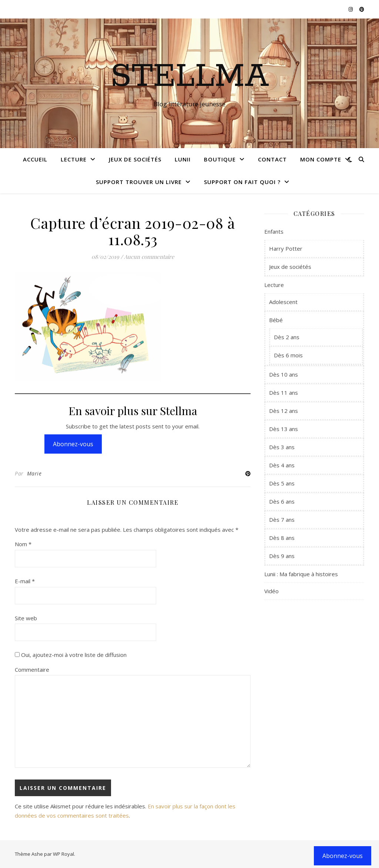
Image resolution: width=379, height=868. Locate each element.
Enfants (274, 231)
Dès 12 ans (284, 411)
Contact (272, 159)
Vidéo (271, 591)
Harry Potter (286, 248)
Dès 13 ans (284, 429)
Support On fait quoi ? (242, 182)
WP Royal (63, 854)
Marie (34, 473)
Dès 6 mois (288, 355)
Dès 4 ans (282, 465)
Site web (26, 618)
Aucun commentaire (149, 257)
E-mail (25, 581)
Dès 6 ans (282, 501)
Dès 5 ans (282, 483)
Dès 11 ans (284, 393)
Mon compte (321, 159)
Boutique (220, 159)
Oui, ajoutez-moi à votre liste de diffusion (71, 655)
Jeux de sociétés (135, 159)
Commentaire (32, 670)
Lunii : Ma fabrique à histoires (301, 574)
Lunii (183, 159)
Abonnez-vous (73, 444)
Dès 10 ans (284, 374)
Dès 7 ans (282, 520)
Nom (23, 544)
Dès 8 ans (282, 538)
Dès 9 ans (282, 556)
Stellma (190, 77)
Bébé (276, 320)
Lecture (74, 159)
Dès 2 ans (287, 337)
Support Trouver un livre (139, 182)
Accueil (35, 159)
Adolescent (283, 302)
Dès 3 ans (282, 447)
